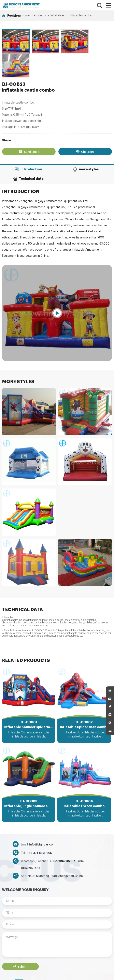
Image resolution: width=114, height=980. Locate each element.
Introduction (29, 144)
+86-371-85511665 (39, 828)
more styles (86, 144)
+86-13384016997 (63, 836)
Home (26, 16)
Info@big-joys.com (42, 819)
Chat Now (85, 126)
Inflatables (57, 16)
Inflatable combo (80, 16)
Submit (20, 942)
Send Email (29, 126)
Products (40, 16)
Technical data (29, 153)
